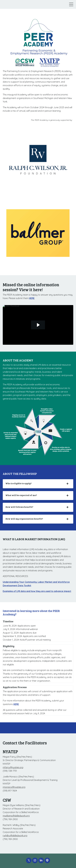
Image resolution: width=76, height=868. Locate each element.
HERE (32, 298)
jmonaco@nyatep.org (14, 787)
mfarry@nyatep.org (13, 767)
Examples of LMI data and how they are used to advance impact (37, 591)
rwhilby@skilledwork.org (15, 836)
